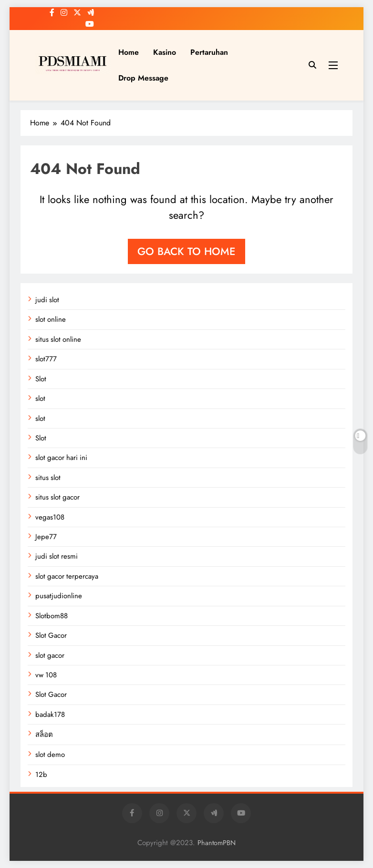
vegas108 (50, 517)
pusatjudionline (59, 596)
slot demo (50, 755)
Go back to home (186, 251)
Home (129, 52)
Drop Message (143, 78)
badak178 (50, 715)
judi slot (47, 300)
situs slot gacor (57, 497)
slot (40, 398)
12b (41, 775)
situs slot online (58, 339)
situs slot (48, 478)
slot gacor (50, 655)
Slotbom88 (52, 616)
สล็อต (44, 735)
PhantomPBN (217, 843)
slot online (51, 319)
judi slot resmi (57, 556)
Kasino (165, 52)
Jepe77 (46, 537)
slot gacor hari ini (61, 458)
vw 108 (46, 675)
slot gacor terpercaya (67, 576)
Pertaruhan (209, 52)
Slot (41, 379)
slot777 (46, 359)
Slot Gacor (51, 635)
